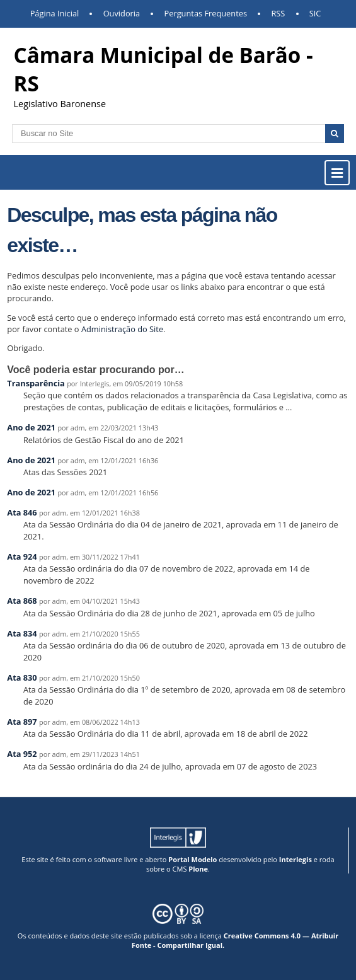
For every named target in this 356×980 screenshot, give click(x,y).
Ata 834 (22, 633)
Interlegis (296, 859)
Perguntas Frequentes (206, 13)
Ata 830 (22, 677)
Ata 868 (22, 601)
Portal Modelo (192, 859)
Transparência (36, 383)
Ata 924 (22, 556)
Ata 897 (22, 722)
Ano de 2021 (31, 427)
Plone (198, 869)
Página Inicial (55, 13)
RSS (278, 13)
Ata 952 (22, 754)
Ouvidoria (122, 13)
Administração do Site (122, 329)
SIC (315, 13)
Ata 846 (22, 512)
